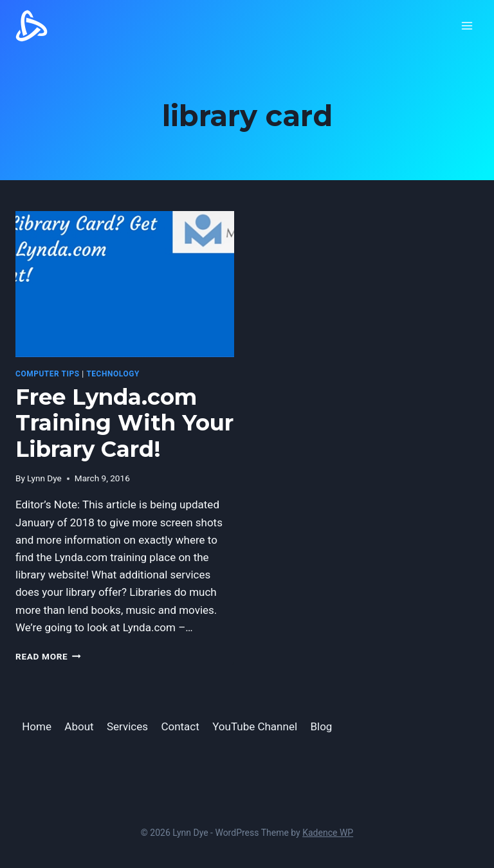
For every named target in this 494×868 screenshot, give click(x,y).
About (79, 726)
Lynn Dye (44, 478)
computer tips (48, 374)
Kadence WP (328, 833)
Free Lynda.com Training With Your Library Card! (124, 423)
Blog (321, 726)
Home (37, 726)
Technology (113, 374)
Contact (180, 726)
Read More (48, 656)
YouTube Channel (255, 726)
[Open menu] (467, 25)
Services (127, 726)
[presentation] (125, 284)
